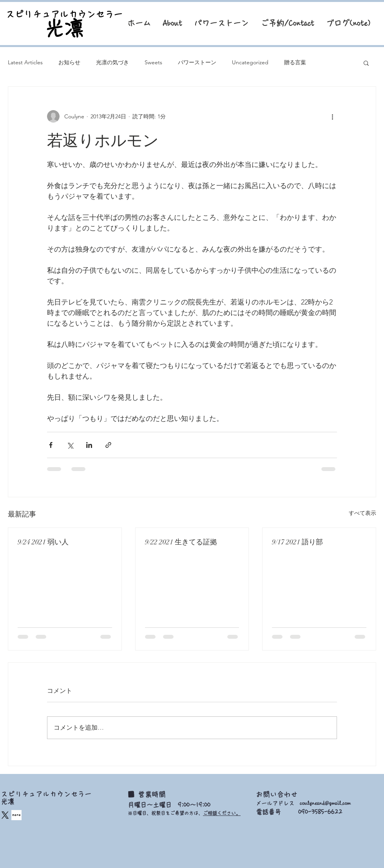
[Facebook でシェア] (51, 445)
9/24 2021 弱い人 (43, 542)
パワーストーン (197, 62)
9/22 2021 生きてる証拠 (181, 542)
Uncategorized (250, 62)
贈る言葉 (295, 62)
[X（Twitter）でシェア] (70, 445)
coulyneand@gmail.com (325, 803)
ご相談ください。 (222, 813)
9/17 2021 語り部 (297, 542)
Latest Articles (25, 62)
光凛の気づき (112, 62)
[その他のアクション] (332, 116)
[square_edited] (16, 815)
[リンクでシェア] (108, 445)
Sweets (153, 62)
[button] (366, 63)
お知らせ (69, 62)
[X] (5, 815)
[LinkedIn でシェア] (89, 445)
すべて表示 (362, 513)
